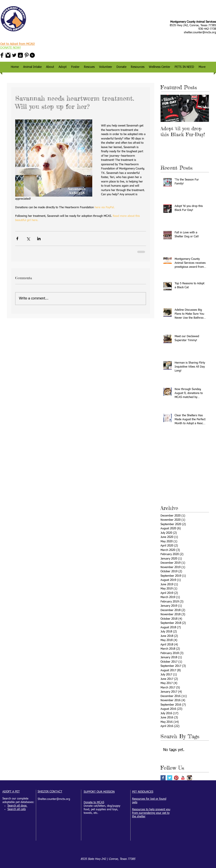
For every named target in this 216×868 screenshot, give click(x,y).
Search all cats (17, 809)
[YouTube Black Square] (20, 55)
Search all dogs (18, 806)
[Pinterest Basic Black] (27, 55)
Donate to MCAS (94, 802)
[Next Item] (202, 108)
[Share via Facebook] (17, 239)
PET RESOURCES (143, 792)
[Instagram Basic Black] (8, 55)
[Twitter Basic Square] (170, 778)
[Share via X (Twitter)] (28, 239)
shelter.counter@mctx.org (200, 33)
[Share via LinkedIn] (39, 239)
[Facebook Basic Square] (163, 778)
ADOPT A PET (11, 792)
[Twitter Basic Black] (14, 55)
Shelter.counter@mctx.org (54, 799)
